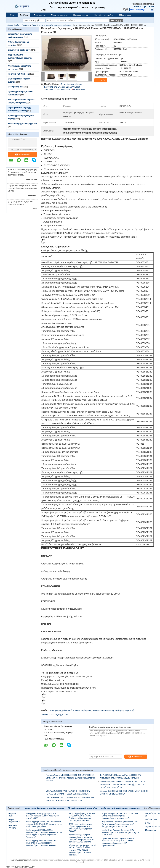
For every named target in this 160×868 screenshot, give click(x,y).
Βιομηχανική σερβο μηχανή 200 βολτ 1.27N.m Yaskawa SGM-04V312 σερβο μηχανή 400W (42, 816)
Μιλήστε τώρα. (140, 7)
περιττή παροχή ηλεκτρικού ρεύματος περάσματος (70, 710)
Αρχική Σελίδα (13, 25)
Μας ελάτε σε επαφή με (104, 15)
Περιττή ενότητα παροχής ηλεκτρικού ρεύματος (51, 25)
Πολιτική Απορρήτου (18, 860)
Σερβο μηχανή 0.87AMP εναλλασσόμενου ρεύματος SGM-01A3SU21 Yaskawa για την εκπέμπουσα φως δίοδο (44, 824)
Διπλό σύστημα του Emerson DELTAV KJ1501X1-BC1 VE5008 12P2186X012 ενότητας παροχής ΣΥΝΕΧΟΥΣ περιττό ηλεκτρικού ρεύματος (123, 784)
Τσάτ (101, 80)
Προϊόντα (24, 15)
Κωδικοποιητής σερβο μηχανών (22, 124)
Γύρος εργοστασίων (59, 15)
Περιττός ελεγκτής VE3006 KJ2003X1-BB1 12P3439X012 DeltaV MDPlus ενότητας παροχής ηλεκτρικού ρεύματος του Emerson (70, 778)
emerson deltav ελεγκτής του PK (55, 715)
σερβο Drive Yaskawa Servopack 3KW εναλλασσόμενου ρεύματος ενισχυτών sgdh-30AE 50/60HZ (120, 832)
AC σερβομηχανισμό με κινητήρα (83, 808)
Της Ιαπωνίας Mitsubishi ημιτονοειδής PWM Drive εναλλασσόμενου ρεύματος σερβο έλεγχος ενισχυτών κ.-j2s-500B (120, 824)
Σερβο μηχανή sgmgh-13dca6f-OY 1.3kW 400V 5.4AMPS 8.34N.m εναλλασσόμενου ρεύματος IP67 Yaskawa (82, 817)
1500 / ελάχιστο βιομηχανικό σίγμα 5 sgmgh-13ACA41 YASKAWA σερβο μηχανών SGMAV (81, 828)
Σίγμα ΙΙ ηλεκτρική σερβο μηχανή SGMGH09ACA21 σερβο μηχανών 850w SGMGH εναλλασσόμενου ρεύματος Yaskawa (83, 850)
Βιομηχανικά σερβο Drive (19, 50)
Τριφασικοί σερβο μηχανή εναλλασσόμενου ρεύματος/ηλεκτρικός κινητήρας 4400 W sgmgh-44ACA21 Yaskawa (81, 838)
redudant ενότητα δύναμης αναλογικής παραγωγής (114, 710)
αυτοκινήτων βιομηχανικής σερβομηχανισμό (44, 808)
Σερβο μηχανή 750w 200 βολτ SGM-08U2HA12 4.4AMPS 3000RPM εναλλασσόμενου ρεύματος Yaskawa (41, 843)
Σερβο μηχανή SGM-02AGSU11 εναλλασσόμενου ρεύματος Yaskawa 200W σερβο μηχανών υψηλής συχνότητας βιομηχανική (44, 834)
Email (151, 7)
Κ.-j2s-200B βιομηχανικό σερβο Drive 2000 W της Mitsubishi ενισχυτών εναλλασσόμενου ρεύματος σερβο (120, 816)
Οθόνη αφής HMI (15, 87)
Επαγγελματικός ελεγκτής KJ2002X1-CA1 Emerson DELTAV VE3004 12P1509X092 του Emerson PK (63, 87)
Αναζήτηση (118, 20)
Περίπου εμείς (39, 15)
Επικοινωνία (23, 154)
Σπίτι (12, 15)
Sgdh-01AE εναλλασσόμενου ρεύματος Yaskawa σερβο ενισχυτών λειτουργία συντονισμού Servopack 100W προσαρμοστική (118, 842)
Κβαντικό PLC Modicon (18, 74)
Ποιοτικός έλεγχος (81, 15)
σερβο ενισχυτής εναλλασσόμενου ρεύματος (121, 808)
